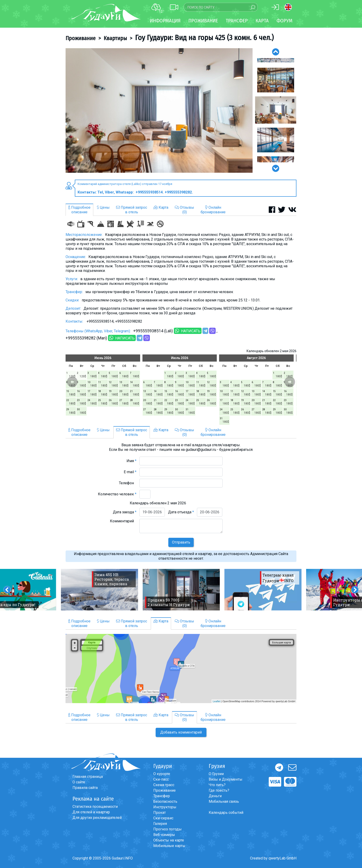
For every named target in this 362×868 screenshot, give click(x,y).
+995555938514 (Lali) (153, 331)
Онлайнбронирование (213, 210)
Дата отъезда (181, 512)
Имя (131, 461)
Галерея (160, 824)
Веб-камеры (164, 835)
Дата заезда (125, 512)
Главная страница (88, 777)
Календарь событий (226, 813)
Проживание (81, 38)
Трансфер (162, 796)
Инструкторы (165, 807)
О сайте (79, 782)
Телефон (128, 483)
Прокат (160, 813)
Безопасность (165, 801)
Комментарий (123, 521)
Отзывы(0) (184, 210)
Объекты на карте (169, 840)
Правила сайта (85, 788)
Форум (285, 21)
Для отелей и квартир (91, 812)
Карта (262, 21)
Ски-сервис (163, 818)
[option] (159, 110)
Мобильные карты (169, 846)
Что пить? (217, 785)
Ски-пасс (161, 779)
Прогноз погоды (167, 829)
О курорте (162, 774)
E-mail (130, 472)
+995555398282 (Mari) (86, 338)
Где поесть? (219, 790)
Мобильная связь (224, 801)
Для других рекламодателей (97, 818)
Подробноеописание (79, 210)
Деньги (215, 796)
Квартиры (115, 38)
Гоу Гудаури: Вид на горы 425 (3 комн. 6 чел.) (204, 38)
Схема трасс (164, 785)
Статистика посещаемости (95, 807)
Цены (103, 207)
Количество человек (117, 494)
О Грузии (216, 774)
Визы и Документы (226, 779)
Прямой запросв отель (132, 210)
